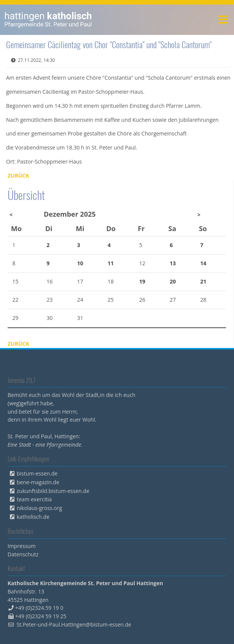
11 (111, 263)
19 (142, 281)
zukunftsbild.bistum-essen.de (53, 491)
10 (80, 263)
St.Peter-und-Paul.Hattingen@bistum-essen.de (74, 624)
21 (203, 281)
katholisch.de (33, 517)
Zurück (18, 176)
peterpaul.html (48, 20)
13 (173, 263)
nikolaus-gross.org (39, 508)
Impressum (22, 546)
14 (203, 263)
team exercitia (34, 499)
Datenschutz (23, 554)
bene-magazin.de (38, 482)
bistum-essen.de (37, 473)
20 (173, 281)
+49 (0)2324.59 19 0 (39, 608)
